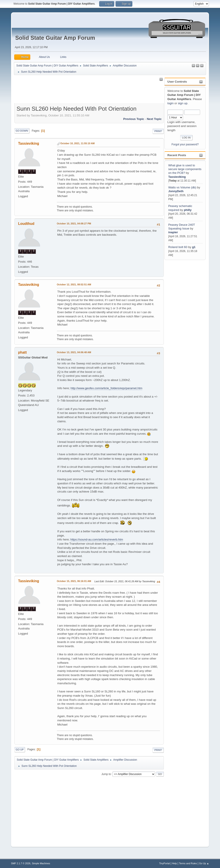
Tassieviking (177, 177)
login (170, 103)
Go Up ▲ (204, 863)
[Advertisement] (182, 327)
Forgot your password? (185, 144)
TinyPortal (164, 863)
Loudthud (26, 224)
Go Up (20, 750)
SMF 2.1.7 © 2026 (21, 863)
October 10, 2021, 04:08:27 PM (74, 224)
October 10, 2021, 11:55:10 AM (78, 143)
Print (158, 131)
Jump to (106, 774)
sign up (183, 103)
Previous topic (134, 119)
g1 (194, 247)
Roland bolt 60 (178, 247)
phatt (22, 352)
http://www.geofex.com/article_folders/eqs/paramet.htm (106, 388)
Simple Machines (41, 863)
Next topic (154, 119)
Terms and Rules (188, 863)
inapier (173, 232)
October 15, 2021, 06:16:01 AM (74, 581)
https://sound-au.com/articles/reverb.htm (97, 539)
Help (174, 863)
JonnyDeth (176, 191)
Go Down (22, 131)
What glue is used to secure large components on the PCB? (185, 169)
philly (188, 210)
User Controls (177, 82)
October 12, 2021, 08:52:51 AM (74, 284)
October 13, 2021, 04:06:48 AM (74, 352)
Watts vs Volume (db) (182, 187)
